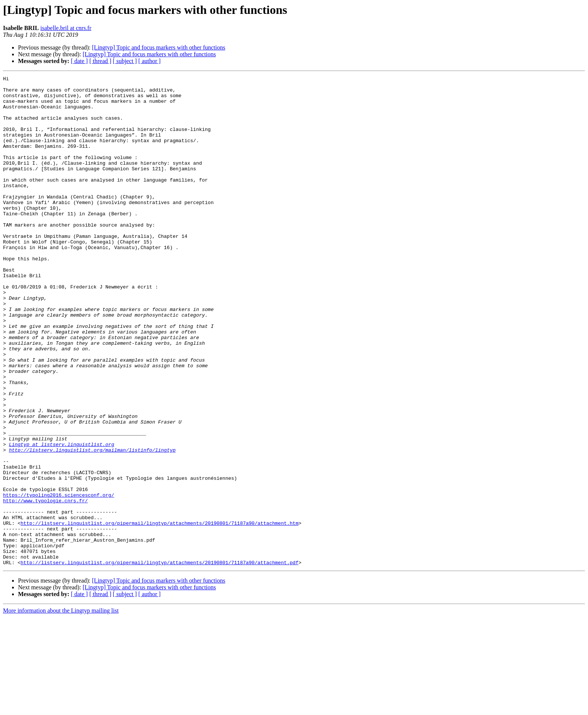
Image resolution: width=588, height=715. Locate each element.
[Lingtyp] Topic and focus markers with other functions (158, 47)
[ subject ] (125, 61)
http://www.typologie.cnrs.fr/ (45, 586)
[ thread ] (100, 61)
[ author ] (150, 61)
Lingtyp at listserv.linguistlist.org (62, 518)
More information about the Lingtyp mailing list (61, 708)
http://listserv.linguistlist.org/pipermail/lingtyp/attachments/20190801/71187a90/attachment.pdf (160, 660)
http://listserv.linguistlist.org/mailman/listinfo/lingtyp (92, 525)
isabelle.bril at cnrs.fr (66, 28)
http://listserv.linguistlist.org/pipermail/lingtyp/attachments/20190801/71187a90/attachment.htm (160, 613)
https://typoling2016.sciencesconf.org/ (58, 579)
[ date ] (79, 61)
